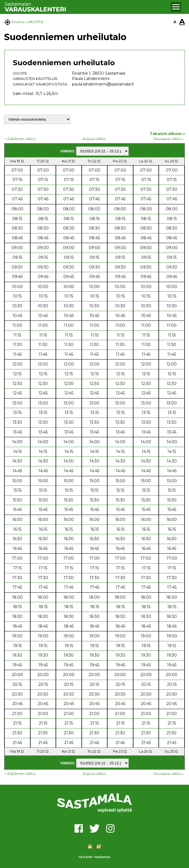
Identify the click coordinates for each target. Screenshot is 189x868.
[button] (176, 7)
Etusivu (18, 22)
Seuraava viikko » (169, 139)
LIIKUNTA (35, 22)
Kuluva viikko (94, 139)
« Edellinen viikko (20, 139)
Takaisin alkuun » (167, 133)
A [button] (175, 22)
